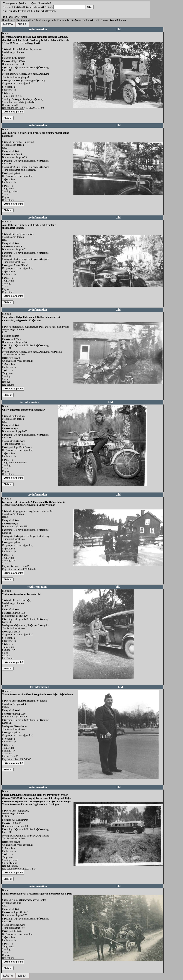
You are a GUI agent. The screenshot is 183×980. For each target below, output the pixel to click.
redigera (78, 111)
